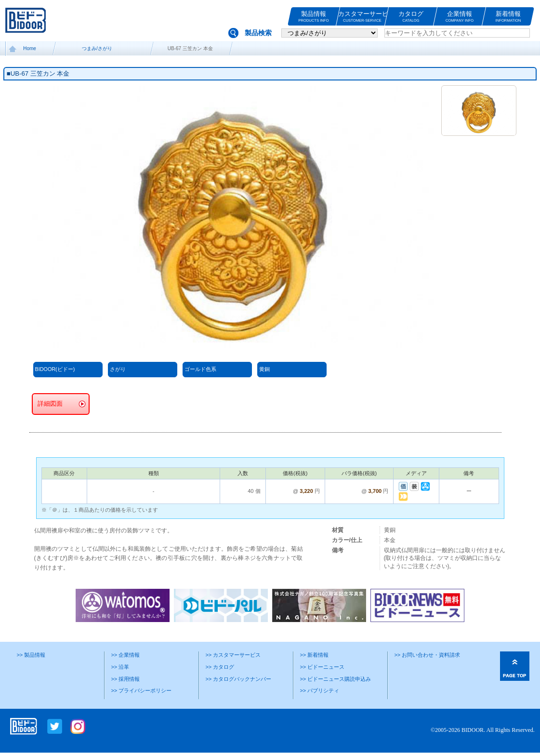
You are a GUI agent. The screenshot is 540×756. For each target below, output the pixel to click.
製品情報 (314, 17)
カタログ (411, 17)
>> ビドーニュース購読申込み (335, 679)
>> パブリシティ (319, 690)
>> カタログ (220, 667)
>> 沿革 (120, 667)
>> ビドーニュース (322, 667)
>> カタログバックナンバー (238, 679)
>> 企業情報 (125, 655)
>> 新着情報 (314, 655)
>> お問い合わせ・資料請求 (427, 655)
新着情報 (508, 17)
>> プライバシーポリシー (141, 690)
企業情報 (460, 17)
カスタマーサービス (362, 17)
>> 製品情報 (31, 655)
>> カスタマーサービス (233, 655)
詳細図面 (50, 404)
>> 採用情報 (125, 679)
